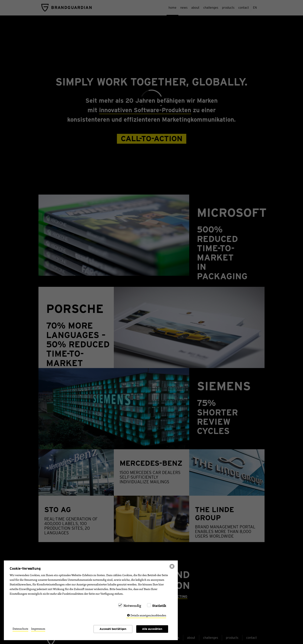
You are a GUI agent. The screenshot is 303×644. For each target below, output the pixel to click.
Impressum (38, 629)
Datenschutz (20, 629)
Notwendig (132, 606)
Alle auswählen (152, 629)
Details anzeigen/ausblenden (148, 615)
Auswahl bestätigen (113, 629)
